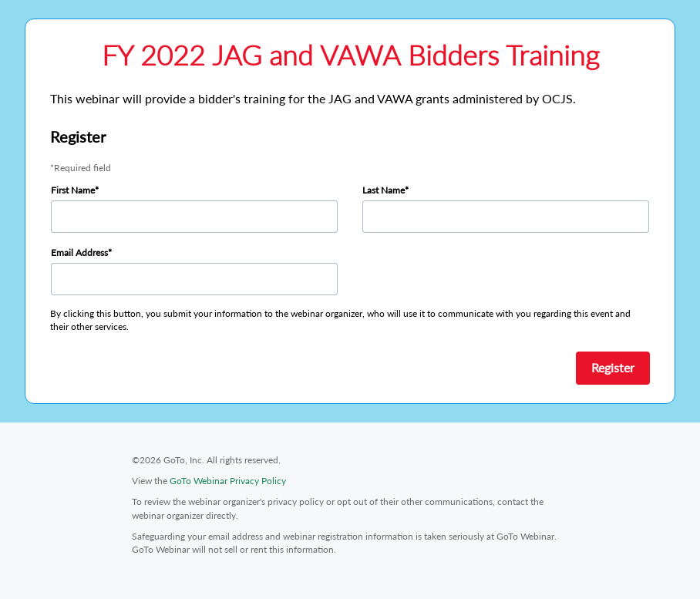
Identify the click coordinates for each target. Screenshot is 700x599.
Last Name (384, 190)
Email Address (79, 252)
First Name (73, 190)
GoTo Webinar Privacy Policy (228, 481)
